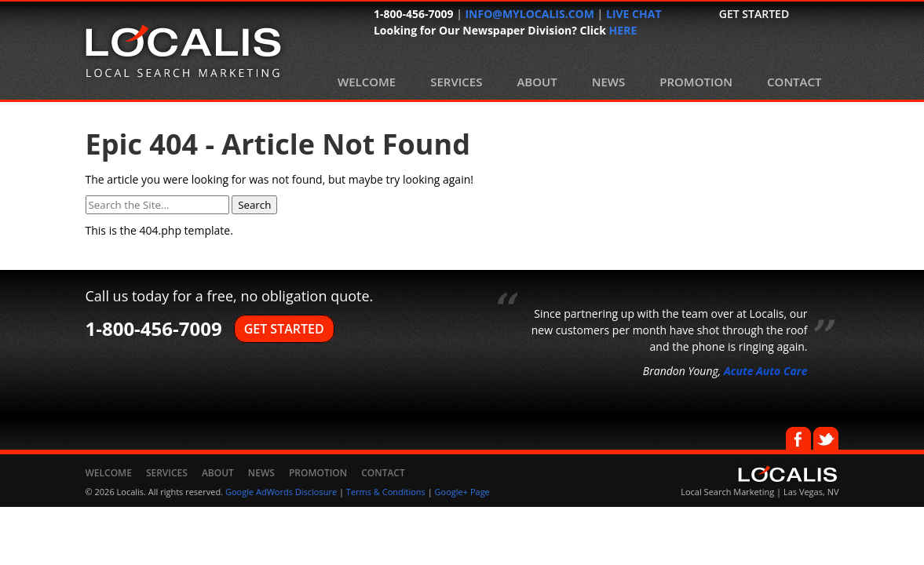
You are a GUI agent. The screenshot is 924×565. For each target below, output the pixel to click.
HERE (623, 30)
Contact (794, 82)
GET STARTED (284, 329)
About (537, 82)
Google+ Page (462, 492)
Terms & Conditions (386, 492)
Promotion (696, 82)
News (609, 82)
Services (456, 82)
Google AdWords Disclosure (281, 492)
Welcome (367, 82)
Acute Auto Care (766, 371)
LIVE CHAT (634, 14)
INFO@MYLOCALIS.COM (529, 14)
